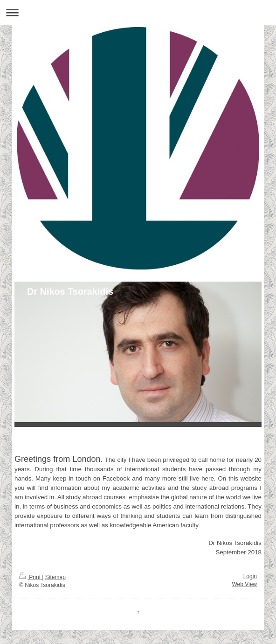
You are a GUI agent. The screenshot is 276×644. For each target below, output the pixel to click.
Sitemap (55, 577)
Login (250, 576)
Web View (244, 584)
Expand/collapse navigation (138, 12)
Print (31, 577)
